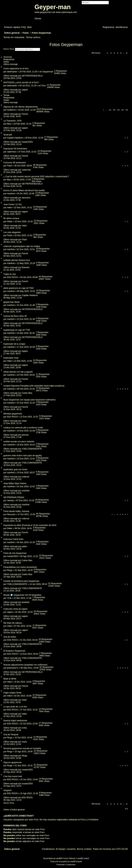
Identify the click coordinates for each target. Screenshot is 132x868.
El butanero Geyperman (14, 651)
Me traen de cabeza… (14, 623)
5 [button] (121, 53)
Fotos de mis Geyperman (15, 553)
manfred (11, 194)
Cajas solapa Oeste (12, 693)
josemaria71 (13, 668)
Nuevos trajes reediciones (15, 721)
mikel (9, 208)
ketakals (26, 602)
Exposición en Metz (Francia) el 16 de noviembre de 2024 (30, 525)
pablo (24, 546)
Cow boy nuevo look (13, 776)
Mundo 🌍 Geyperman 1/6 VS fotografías (22, 595)
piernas (25, 435)
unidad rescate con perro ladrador (19, 442)
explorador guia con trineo (15, 469)
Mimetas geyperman (13, 414)
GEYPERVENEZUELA (32, 76)
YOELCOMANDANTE (32, 449)
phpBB (59, 858)
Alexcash (11, 514)
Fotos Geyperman (66, 45)
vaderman (12, 152)
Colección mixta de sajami (15, 609)
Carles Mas (27, 393)
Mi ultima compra (11, 218)
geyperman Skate (12, 302)
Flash (10, 166)
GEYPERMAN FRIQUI (14, 497)
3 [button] (114, 53)
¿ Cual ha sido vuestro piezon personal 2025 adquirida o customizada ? (36, 177)
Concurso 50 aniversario (15, 163)
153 (118, 110)
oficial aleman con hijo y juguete (18, 372)
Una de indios (10, 637)
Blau (9, 124)
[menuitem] (24, 27)
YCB (9, 598)
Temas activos (33, 37)
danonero (26, 198)
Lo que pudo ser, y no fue (15, 707)
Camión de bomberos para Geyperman (21, 581)
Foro (44, 86)
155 (127, 110)
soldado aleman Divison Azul (17, 260)
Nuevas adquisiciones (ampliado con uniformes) (25, 665)
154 (123, 110)
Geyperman (48, 72)
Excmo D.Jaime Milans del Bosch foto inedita (24, 190)
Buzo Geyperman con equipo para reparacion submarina (29, 400)
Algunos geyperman (13, 762)
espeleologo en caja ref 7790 (17, 330)
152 (114, 110)
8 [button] (127, 53)
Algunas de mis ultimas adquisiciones (21, 107)
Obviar (38, 19)
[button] (103, 54)
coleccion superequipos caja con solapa (22, 246)
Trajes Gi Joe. (10, 274)
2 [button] (111, 53)
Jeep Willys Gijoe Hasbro (15, 483)
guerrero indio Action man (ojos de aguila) (23, 456)
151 (110, 110)
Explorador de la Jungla (14, 344)
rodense (26, 477)
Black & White (10, 679)
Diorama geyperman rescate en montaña (22, 748)
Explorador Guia (11, 358)
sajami (25, 90)
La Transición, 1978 (12, 121)
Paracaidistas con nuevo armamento (20, 567)
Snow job (8, 135)
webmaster (12, 72)
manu (24, 742)
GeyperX (7, 790)
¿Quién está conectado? (19, 816)
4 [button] (118, 53)
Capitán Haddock (15, 138)
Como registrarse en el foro (16, 69)
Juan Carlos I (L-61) (13, 204)
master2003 (27, 142)
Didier (10, 221)
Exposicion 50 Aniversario (15, 149)
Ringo (10, 570)
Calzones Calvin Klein (13, 539)
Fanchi (25, 114)
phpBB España (76, 862)
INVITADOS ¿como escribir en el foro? (21, 82)
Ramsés (26, 267)
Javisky (10, 500)
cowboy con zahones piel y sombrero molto (23, 428)
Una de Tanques (11, 735)
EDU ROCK (12, 277)
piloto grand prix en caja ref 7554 (18, 288)
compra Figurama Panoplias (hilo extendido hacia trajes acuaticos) (34, 386)
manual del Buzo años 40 (15, 316)
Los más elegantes (12, 232)
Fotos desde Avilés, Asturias (16, 511)
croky (24, 728)
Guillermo (11, 110)
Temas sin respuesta (14, 37)
